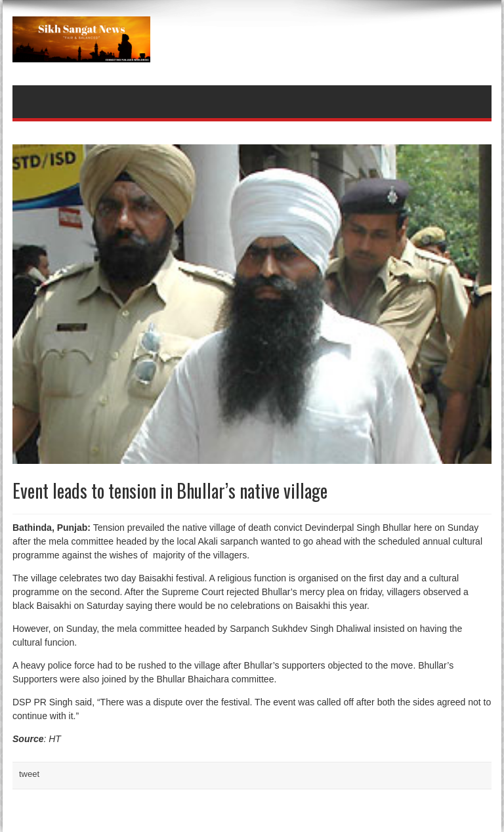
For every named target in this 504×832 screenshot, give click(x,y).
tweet (29, 774)
